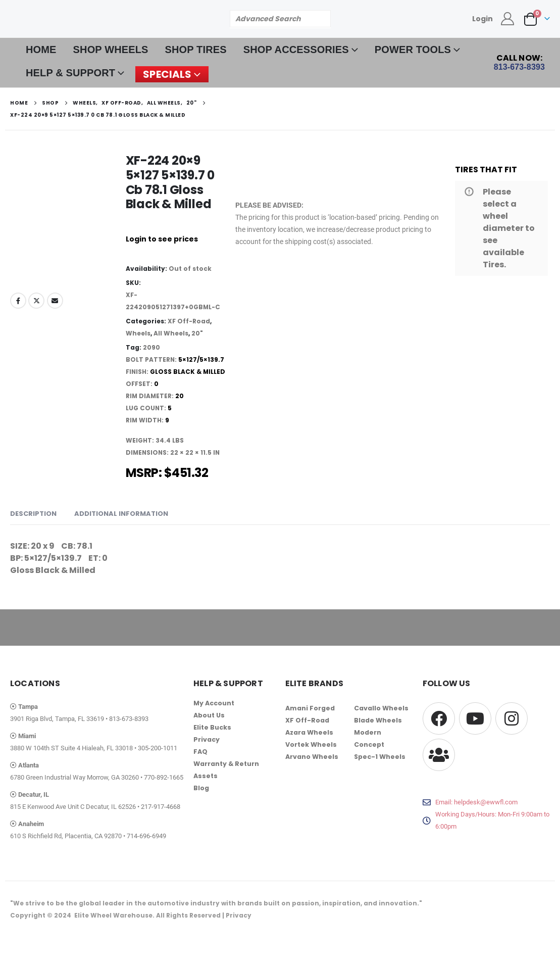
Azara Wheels (309, 732)
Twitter (36, 301)
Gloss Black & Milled (188, 372)
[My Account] (508, 19)
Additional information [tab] (121, 514)
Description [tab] (33, 514)
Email (55, 301)
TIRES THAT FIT (486, 170)
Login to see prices (162, 239)
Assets (206, 776)
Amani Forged (310, 708)
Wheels (138, 333)
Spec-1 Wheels (380, 757)
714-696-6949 (146, 836)
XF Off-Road (189, 321)
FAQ (200, 752)
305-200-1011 (158, 748)
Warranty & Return (226, 764)
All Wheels (171, 333)
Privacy (207, 739)
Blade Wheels (378, 720)
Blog (201, 788)
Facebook (18, 301)
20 (180, 396)
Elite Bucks (212, 727)
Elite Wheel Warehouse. (114, 915)
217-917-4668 (161, 807)
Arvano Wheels (312, 757)
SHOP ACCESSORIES (296, 50)
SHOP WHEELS (111, 50)
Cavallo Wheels (381, 708)
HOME (41, 50)
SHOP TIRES (196, 50)
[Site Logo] (86, 18)
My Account (214, 703)
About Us (209, 715)
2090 (151, 347)
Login (482, 19)
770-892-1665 (164, 777)
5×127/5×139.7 (201, 359)
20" (197, 333)
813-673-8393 (129, 719)
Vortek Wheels (311, 744)
